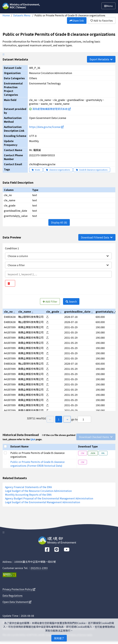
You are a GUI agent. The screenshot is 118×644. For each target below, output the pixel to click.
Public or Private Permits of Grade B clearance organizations (70, 15)
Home (6, 15)
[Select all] (6, 446)
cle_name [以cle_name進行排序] (25, 312)
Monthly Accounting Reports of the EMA (28, 495)
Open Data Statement (17, 602)
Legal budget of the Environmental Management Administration (43, 502)
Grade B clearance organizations (92, 170)
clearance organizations (58, 170)
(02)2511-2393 (39, 568)
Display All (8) (59, 222)
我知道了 (59, 638)
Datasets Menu (22, 15)
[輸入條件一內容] (58, 274)
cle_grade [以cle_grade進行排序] (53, 312)
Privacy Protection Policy (19, 589)
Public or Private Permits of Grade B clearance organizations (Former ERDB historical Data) (37, 464)
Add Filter (50, 301)
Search (71, 301)
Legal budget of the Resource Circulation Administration (38, 491)
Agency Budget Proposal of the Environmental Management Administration (49, 498)
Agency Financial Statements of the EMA (28, 487)
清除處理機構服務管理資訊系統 (52, 109)
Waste (36, 170)
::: (3, 54)
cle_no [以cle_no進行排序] (8, 312)
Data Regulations (13, 595)
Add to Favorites (102, 20)
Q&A (33, 439)
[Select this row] (6, 453)
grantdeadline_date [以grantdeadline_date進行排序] (77, 312)
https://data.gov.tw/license (46, 127)
